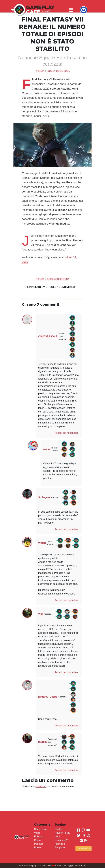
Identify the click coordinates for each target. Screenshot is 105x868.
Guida (37, 840)
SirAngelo (44, 497)
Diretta (38, 847)
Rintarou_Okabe (48, 697)
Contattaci (84, 849)
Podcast (39, 844)
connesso (41, 786)
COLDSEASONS (48, 336)
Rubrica (38, 836)
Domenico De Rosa (59, 71)
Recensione (41, 829)
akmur (47, 449)
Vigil (41, 614)
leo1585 (43, 742)
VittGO (42, 543)
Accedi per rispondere (67, 433)
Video (37, 833)
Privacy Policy (62, 833)
